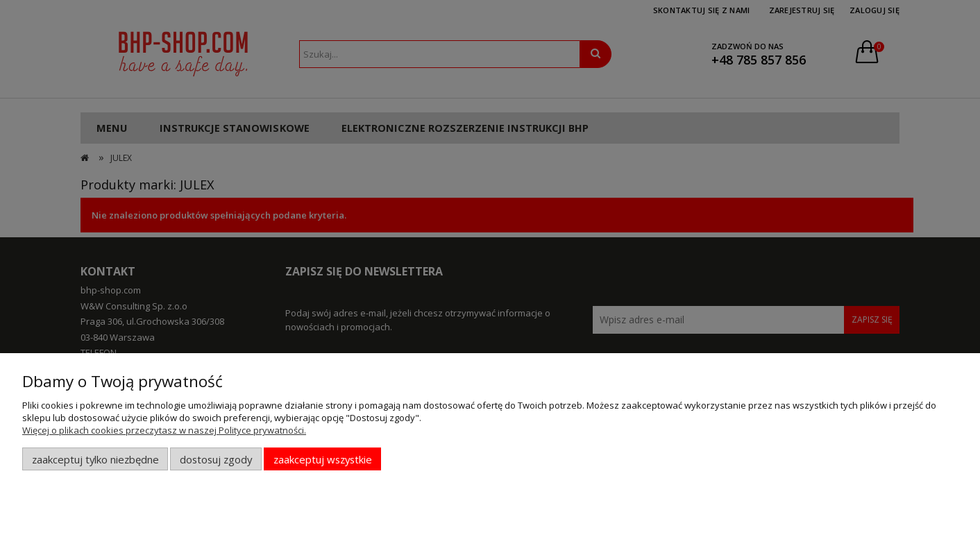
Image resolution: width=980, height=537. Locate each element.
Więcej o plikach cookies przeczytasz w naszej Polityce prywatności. (164, 430)
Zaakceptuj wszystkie (323, 459)
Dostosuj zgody (216, 459)
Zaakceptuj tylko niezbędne (95, 459)
